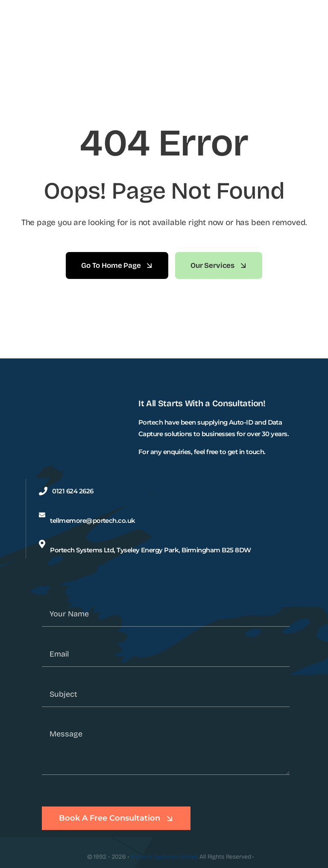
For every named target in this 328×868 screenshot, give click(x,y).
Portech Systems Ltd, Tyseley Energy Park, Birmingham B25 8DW (150, 550)
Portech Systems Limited (164, 857)
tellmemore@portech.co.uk (92, 521)
